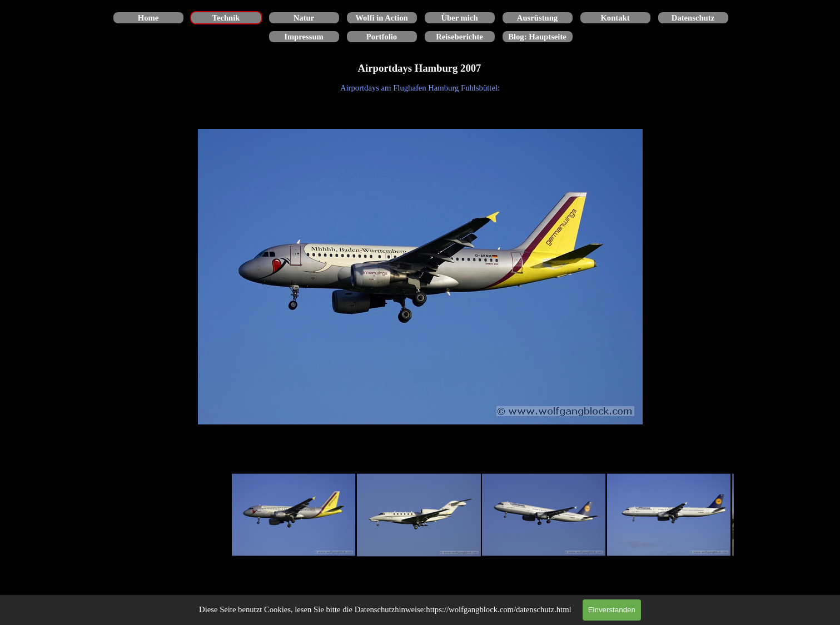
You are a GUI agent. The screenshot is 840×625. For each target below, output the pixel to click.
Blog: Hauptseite (537, 37)
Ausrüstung (537, 18)
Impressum (304, 37)
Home (148, 18)
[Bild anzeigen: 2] (419, 515)
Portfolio (382, 37)
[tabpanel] (420, 88)
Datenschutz (693, 18)
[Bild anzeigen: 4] (669, 515)
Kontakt (615, 18)
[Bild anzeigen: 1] (294, 515)
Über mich (459, 18)
